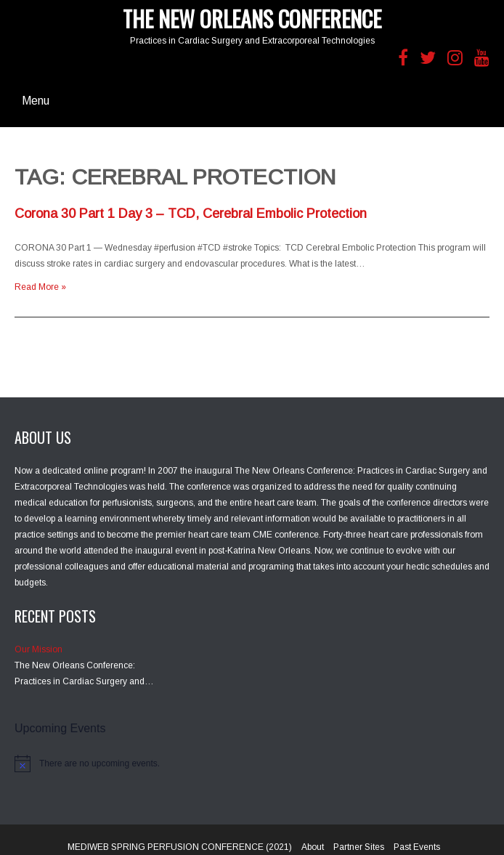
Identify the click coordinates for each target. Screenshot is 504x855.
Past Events (417, 847)
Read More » (40, 287)
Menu (36, 101)
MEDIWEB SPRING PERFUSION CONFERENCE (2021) (180, 847)
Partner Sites (359, 847)
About (313, 847)
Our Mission (38, 649)
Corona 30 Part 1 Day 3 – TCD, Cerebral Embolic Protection (191, 214)
